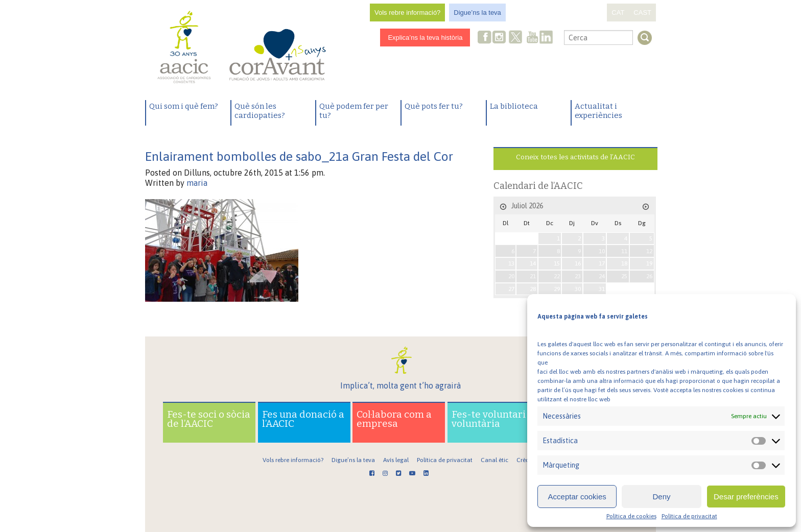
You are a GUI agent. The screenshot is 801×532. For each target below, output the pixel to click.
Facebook (485, 38)
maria (197, 183)
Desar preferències (746, 497)
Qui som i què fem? (184, 106)
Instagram (500, 38)
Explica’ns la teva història (425, 38)
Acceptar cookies (577, 497)
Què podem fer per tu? (354, 111)
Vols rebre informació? (407, 13)
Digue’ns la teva (477, 13)
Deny (661, 497)
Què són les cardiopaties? (260, 111)
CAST (642, 13)
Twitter (516, 38)
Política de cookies (631, 516)
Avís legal (396, 460)
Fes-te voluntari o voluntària (492, 419)
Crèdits (526, 460)
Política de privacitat (689, 516)
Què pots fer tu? (434, 106)
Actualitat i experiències (598, 111)
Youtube (532, 38)
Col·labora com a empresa (394, 419)
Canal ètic (494, 460)
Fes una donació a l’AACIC (303, 419)
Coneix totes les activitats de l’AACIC (575, 157)
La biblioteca (514, 106)
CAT (618, 13)
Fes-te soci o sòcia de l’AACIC (209, 419)
